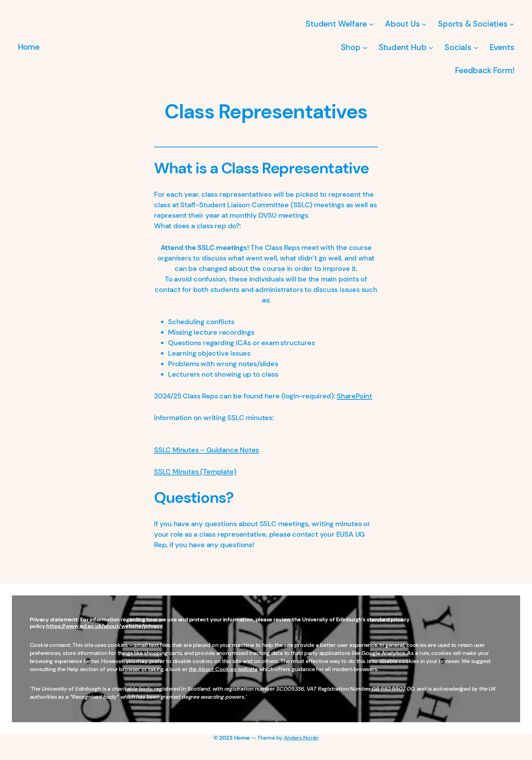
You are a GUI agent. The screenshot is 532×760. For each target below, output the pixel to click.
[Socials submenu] (476, 47)
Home (29, 47)
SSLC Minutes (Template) (195, 472)
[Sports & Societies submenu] (512, 24)
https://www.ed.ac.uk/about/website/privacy (104, 626)
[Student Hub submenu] (431, 47)
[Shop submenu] (365, 47)
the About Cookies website (223, 669)
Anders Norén (301, 738)
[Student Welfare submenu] (371, 24)
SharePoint (354, 396)
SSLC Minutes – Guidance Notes (206, 450)
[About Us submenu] (424, 24)
